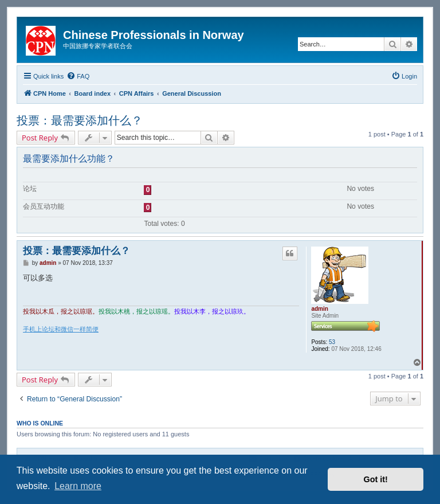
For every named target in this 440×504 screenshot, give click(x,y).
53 (332, 342)
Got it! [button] (376, 479)
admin (319, 309)
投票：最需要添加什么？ (80, 120)
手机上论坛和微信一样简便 (61, 329)
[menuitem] (78, 76)
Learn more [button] (78, 486)
